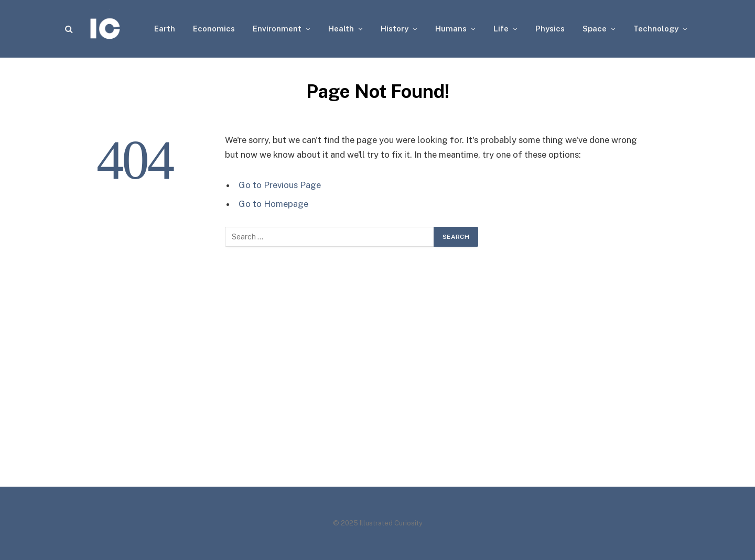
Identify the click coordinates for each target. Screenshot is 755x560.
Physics (550, 29)
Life (501, 29)
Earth (165, 29)
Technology (656, 29)
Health (341, 29)
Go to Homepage (273, 204)
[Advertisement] (377, 377)
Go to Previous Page (280, 185)
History (395, 29)
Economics (214, 29)
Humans (451, 29)
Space (595, 29)
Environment (277, 29)
